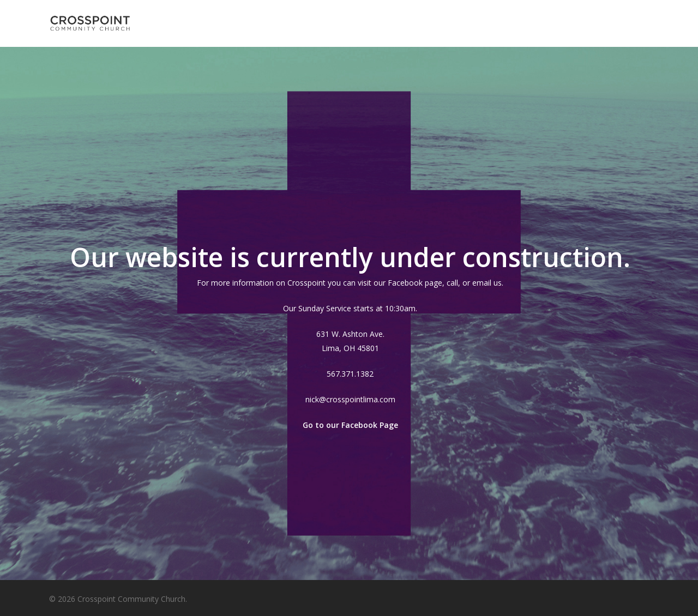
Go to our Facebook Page (350, 425)
